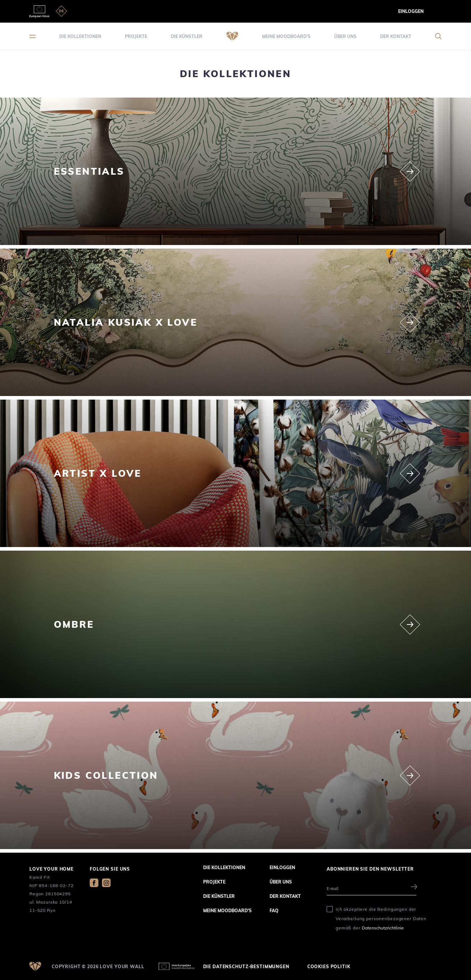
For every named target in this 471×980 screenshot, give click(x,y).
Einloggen (411, 11)
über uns (345, 36)
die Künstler (187, 36)
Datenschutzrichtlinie (383, 928)
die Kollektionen (80, 36)
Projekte (136, 36)
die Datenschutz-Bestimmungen (246, 967)
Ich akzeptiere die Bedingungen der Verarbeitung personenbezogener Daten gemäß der (381, 918)
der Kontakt (396, 36)
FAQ (274, 911)
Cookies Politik (329, 967)
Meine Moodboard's (286, 36)
